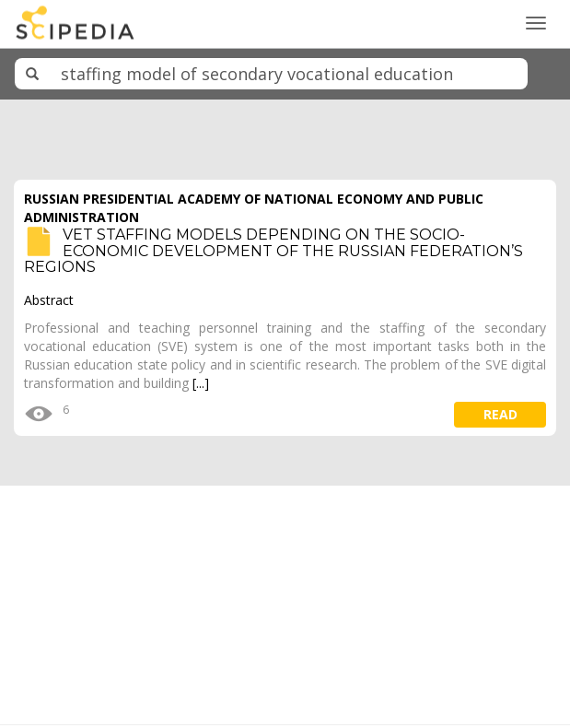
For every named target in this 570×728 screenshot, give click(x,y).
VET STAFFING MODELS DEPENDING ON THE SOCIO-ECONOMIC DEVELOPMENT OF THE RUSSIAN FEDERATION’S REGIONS (273, 251)
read (500, 414)
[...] (201, 383)
